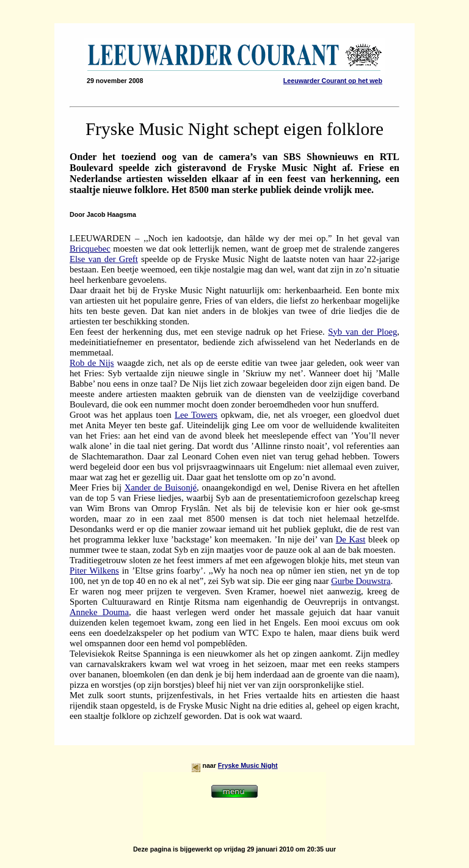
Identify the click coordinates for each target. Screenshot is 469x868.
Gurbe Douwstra (361, 581)
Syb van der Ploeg (362, 332)
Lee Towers (196, 415)
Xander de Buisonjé (161, 487)
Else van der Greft (104, 259)
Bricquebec (90, 249)
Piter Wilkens (94, 571)
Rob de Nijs (92, 363)
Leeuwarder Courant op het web (333, 81)
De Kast (351, 539)
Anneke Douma (99, 612)
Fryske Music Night (248, 765)
